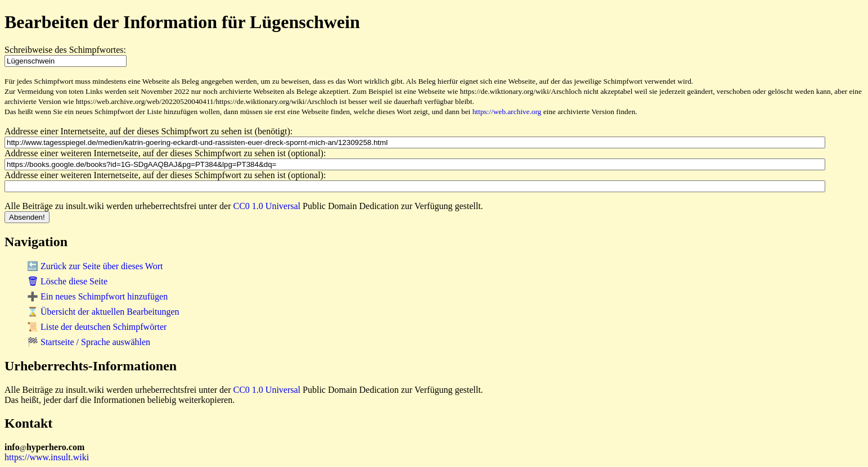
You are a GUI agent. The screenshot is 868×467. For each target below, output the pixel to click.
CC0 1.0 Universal (267, 206)
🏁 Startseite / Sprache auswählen (89, 342)
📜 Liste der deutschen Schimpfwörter (97, 327)
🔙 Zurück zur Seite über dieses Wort (95, 266)
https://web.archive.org (507, 112)
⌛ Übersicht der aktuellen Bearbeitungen (103, 312)
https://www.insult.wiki (47, 457)
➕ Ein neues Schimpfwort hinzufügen (97, 296)
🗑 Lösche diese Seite (67, 281)
